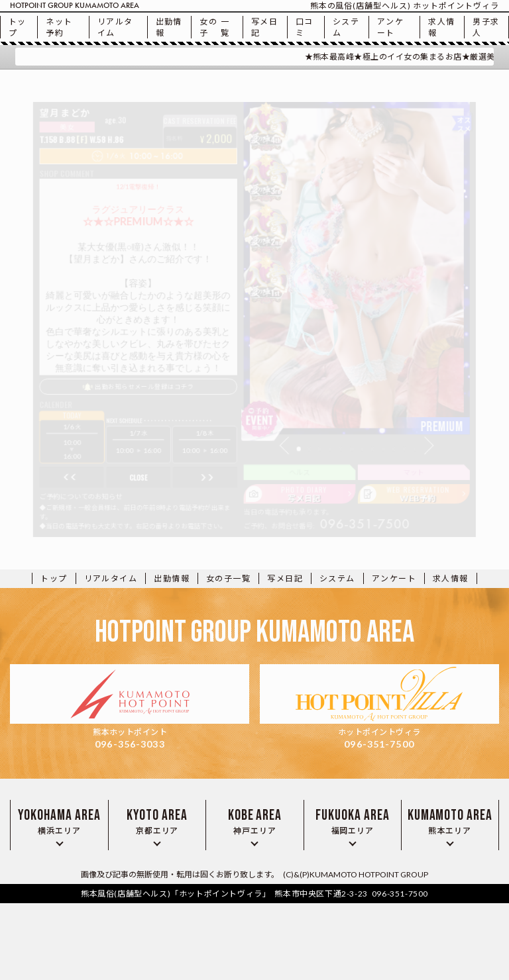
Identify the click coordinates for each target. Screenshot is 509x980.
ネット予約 (59, 27)
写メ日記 (264, 27)
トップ (18, 27)
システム (346, 27)
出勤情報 (169, 27)
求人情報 (441, 27)
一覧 (214, 27)
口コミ (305, 27)
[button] (293, 464)
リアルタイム (115, 27)
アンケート (390, 27)
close (121, 501)
